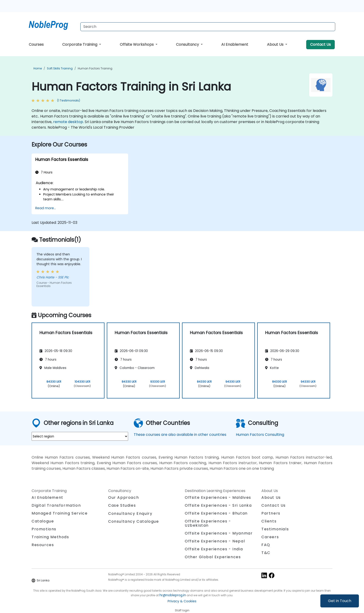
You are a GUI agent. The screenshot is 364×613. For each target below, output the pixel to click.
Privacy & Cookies (182, 601)
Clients (269, 521)
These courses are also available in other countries (180, 435)
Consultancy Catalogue (134, 521)
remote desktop (68, 122)
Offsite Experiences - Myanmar (219, 533)
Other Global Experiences (213, 557)
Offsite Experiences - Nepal (215, 541)
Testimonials (275, 529)
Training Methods (50, 537)
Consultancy (188, 44)
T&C (266, 553)
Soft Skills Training (60, 68)
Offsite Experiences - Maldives (218, 497)
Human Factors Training (95, 68)
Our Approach (123, 497)
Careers (270, 537)
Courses (36, 44)
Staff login (182, 610)
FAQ (266, 545)
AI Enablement (235, 44)
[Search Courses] (208, 27)
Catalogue (43, 521)
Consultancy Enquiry (130, 514)
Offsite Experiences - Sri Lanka (218, 505)
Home (38, 68)
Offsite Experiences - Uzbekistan (208, 523)
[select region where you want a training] (80, 436)
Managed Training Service (60, 513)
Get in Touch (340, 601)
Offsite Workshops (137, 44)
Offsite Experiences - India (214, 549)
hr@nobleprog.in (173, 595)
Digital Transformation (56, 505)
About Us (276, 44)
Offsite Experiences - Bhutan (216, 513)
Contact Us (320, 44)
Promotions (44, 529)
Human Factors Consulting (260, 435)
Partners (271, 513)
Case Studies (122, 505)
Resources (43, 545)
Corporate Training (80, 44)
